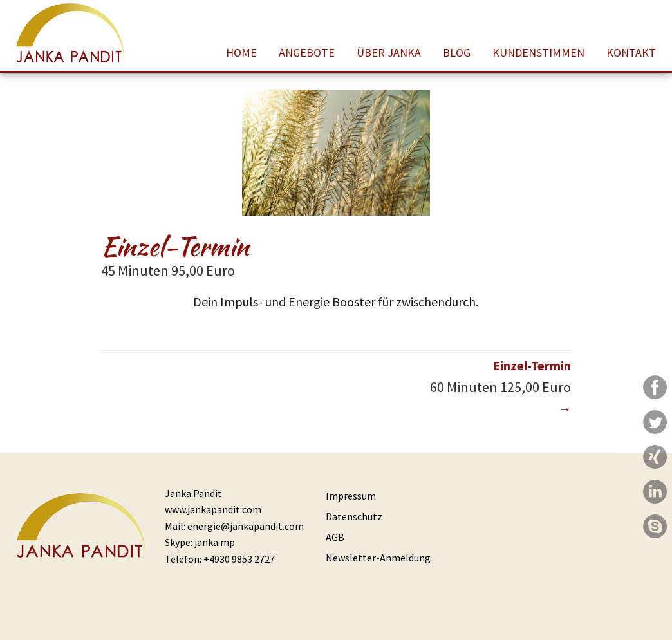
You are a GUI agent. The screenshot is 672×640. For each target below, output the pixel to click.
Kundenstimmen (538, 52)
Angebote (307, 52)
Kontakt (631, 52)
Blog (457, 52)
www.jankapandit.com (213, 509)
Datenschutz (354, 516)
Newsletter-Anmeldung (378, 558)
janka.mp (215, 542)
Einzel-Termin (453, 387)
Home (241, 52)
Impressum (351, 496)
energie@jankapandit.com (246, 526)
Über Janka (389, 52)
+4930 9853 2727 (239, 559)
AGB (335, 537)
